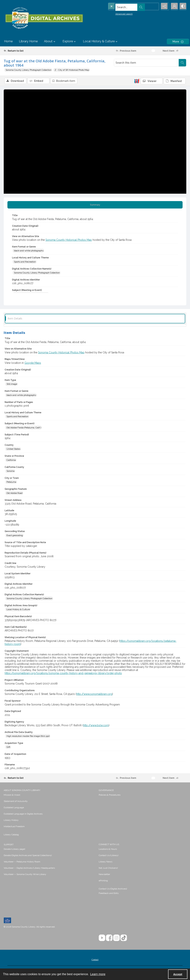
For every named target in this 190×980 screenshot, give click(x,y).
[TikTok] (124, 938)
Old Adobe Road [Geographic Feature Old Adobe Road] (14, 493)
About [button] (50, 41)
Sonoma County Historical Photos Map (69, 240)
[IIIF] (137, 81)
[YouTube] (102, 938)
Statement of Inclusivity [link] (16, 801)
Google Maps (33, 363)
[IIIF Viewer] (152, 81)
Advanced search (117, 13)
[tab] (95, 205)
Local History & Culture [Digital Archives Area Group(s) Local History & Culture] (18, 610)
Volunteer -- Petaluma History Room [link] (22, 862)
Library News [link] (105, 862)
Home (8, 41)
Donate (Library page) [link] (14, 849)
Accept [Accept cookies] (178, 974)
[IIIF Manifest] (175, 81)
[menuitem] (49, 795)
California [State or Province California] (11, 460)
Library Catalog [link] (11, 835)
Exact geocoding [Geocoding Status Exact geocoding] (15, 536)
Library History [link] (11, 820)
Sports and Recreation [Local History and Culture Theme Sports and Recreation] (25, 262)
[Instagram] (116, 938)
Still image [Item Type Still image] (12, 384)
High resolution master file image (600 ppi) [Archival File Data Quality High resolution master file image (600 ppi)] (28, 736)
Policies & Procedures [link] (110, 795)
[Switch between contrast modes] (183, 6)
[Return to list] (28, 51)
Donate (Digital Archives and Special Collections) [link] (28, 856)
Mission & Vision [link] (12, 795)
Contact (95, 960)
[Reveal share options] (164, 6)
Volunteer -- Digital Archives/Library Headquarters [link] (29, 868)
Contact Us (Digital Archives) (113, 889)
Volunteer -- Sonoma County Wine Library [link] (25, 874)
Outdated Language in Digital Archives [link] (23, 814)
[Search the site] (126, 6)
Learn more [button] (98, 974)
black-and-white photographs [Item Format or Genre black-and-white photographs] (29, 251)
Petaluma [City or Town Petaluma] (11, 482)
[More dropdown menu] (178, 41)
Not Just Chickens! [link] (108, 868)
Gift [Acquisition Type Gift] (8, 747)
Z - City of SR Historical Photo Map (72, 70)
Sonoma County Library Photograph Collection (28, 70)
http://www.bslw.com (96, 725)
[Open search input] (155, 6)
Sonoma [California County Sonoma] (10, 471)
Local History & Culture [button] (101, 41)
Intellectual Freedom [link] (14, 827)
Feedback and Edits (109, 893)
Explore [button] (70, 41)
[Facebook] (109, 938)
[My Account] (173, 6)
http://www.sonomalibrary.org (94, 694)
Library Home (28, 41)
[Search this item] (146, 63)
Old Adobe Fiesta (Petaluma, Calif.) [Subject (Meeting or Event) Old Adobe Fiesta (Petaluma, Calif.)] (24, 428)
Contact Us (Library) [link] (109, 856)
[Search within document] (182, 63)
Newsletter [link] (104, 874)
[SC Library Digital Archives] (44, 18)
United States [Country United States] (13, 449)
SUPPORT (9, 845)
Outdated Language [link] (14, 808)
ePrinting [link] (103, 881)
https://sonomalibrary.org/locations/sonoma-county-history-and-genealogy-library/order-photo (63, 673)
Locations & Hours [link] (108, 849)
